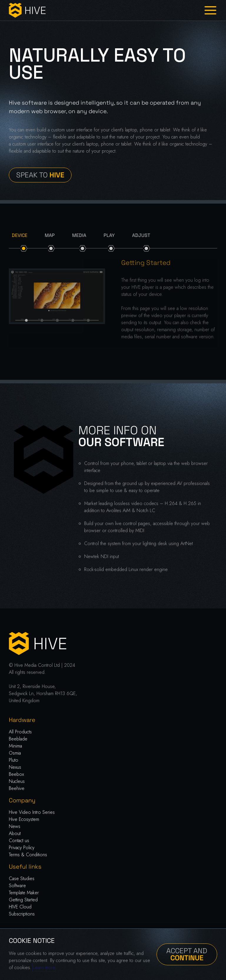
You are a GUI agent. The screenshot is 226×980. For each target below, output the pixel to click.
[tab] (20, 235)
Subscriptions (22, 914)
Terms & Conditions (28, 855)
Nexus (15, 767)
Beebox (16, 774)
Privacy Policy (22, 848)
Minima (15, 746)
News (15, 826)
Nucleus (17, 781)
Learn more (44, 967)
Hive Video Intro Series (32, 812)
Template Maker (24, 893)
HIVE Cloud (20, 907)
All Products (20, 732)
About (15, 833)
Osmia (15, 753)
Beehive (17, 788)
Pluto (14, 760)
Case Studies (22, 878)
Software (17, 886)
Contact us (19, 840)
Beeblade (18, 739)
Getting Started (23, 900)
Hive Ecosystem (24, 819)
